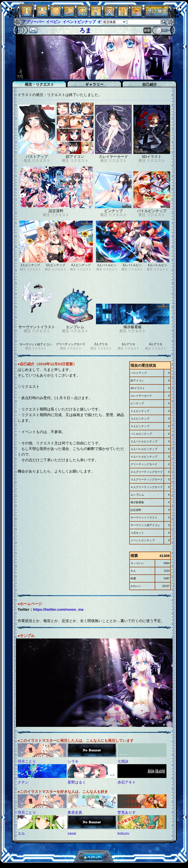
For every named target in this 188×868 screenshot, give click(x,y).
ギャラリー (94, 84)
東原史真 (75, 812)
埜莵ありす (127, 812)
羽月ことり (27, 761)
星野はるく (77, 782)
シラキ (73, 761)
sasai (72, 833)
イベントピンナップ (79, 22)
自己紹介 (150, 84)
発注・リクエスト (39, 84)
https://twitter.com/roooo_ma (58, 609)
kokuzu (123, 833)
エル (21, 833)
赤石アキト (127, 782)
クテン (23, 782)
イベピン (53, 22)
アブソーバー (33, 22)
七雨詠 (123, 761)
